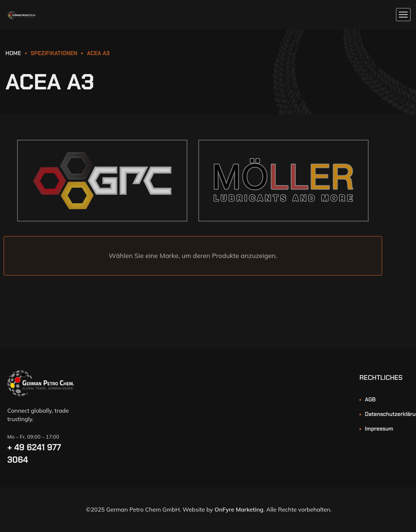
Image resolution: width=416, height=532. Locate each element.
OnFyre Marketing (239, 509)
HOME (13, 53)
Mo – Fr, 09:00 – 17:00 (33, 437)
